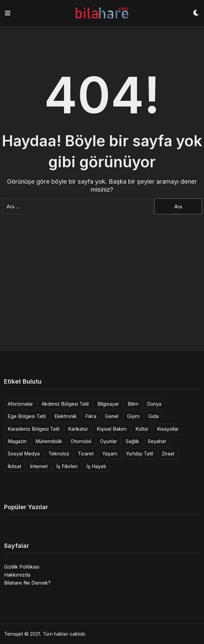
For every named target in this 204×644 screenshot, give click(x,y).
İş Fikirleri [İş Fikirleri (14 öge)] (67, 466)
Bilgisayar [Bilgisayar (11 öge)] (108, 404)
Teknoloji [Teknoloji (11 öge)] (59, 454)
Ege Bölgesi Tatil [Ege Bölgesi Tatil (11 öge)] (27, 416)
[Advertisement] (102, 294)
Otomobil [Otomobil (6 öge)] (81, 441)
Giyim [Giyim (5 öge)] (133, 416)
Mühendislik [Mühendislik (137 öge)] (49, 441)
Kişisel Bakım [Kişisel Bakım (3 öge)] (112, 429)
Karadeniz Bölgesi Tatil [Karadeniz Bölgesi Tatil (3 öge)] (33, 429)
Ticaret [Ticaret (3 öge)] (86, 454)
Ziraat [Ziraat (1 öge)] (168, 454)
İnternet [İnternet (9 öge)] (39, 466)
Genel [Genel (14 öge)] (112, 416)
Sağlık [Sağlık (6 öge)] (132, 441)
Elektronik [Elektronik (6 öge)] (65, 416)
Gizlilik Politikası (22, 567)
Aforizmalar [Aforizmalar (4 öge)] (20, 404)
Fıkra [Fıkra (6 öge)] (91, 416)
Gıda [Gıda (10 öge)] (153, 416)
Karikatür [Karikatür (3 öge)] (78, 429)
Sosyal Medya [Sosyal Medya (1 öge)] (24, 454)
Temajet (13, 634)
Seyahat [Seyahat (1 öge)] (157, 441)
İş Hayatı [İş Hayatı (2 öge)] (96, 466)
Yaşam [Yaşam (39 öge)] (110, 454)
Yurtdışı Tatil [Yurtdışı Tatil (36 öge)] (139, 454)
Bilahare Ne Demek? (27, 583)
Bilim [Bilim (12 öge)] (133, 404)
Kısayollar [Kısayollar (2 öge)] (168, 429)
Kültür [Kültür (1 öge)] (142, 429)
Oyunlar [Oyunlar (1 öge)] (108, 441)
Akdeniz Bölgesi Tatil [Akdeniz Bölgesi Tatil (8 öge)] (65, 404)
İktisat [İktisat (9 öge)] (14, 466)
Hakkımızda (17, 575)
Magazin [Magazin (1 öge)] (17, 441)
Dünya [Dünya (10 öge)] (154, 404)
